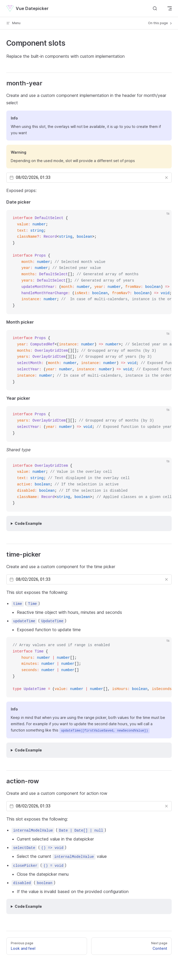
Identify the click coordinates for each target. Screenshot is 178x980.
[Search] (155, 9)
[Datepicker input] (89, 178)
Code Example (28, 523)
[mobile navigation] (170, 8)
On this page (160, 23)
